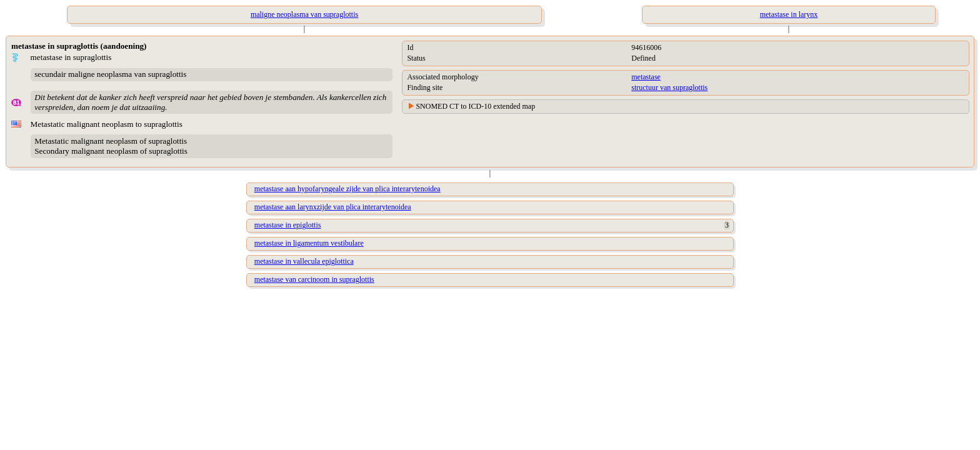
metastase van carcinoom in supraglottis (314, 279)
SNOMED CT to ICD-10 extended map (475, 106)
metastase (646, 77)
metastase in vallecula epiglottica (304, 261)
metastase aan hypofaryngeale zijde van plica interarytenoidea (347, 189)
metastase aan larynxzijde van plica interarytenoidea (333, 207)
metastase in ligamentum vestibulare (309, 243)
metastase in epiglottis (288, 225)
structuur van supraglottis (669, 87)
